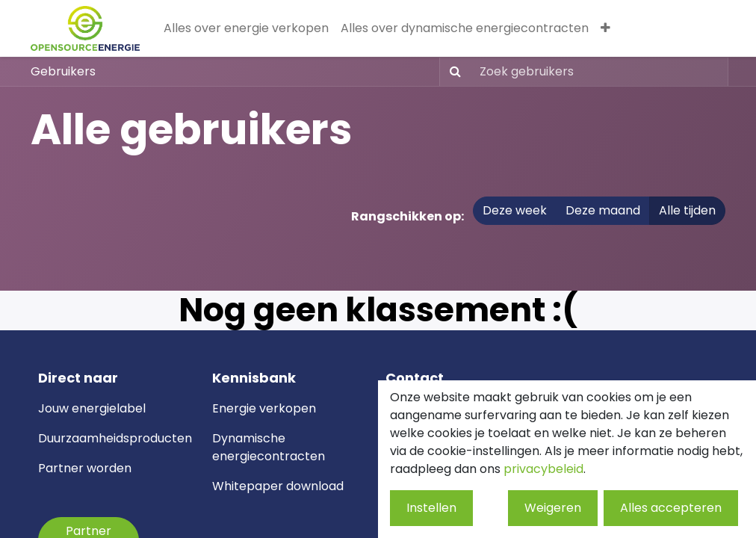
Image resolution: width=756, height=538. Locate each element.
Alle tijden (687, 210)
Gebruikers (63, 71)
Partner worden (85, 468)
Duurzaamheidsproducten (115, 438)
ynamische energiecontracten (269, 447)
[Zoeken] (452, 72)
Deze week (515, 210)
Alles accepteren (671, 508)
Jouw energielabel (92, 408)
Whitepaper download (278, 486)
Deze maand (603, 210)
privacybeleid (543, 469)
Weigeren (553, 508)
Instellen (431, 508)
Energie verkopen (264, 408)
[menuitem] (246, 28)
